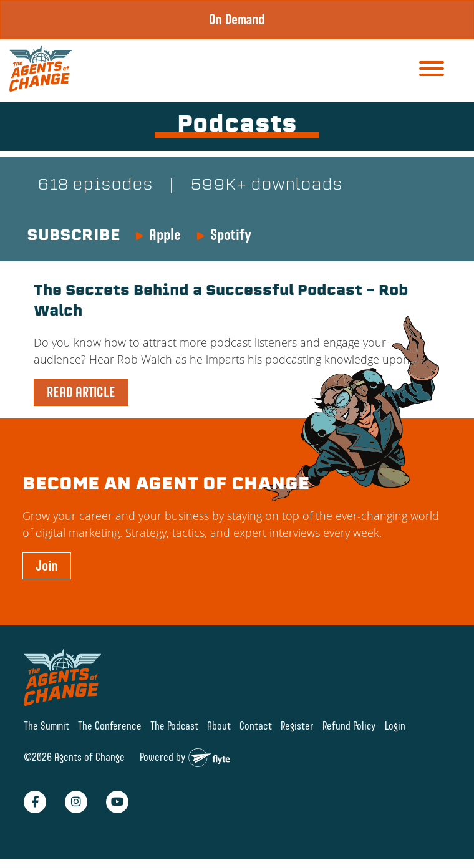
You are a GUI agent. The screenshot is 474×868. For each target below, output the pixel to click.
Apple (165, 234)
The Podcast (174, 726)
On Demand (237, 19)
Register (297, 726)
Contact (256, 726)
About (219, 726)
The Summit (46, 726)
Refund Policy (349, 726)
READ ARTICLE (81, 392)
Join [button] (47, 566)
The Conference (110, 726)
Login (395, 726)
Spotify (231, 234)
